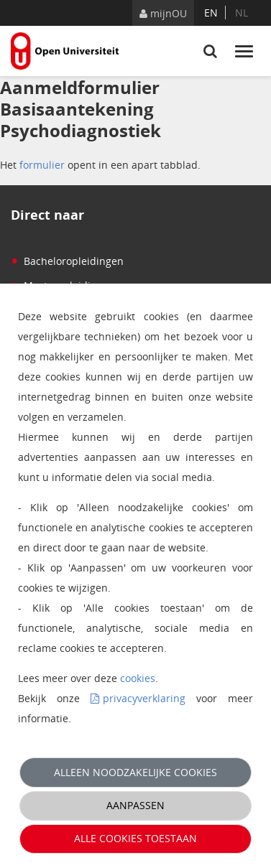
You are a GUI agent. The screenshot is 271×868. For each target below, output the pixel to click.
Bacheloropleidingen (67, 261)
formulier (42, 165)
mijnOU (163, 13)
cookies (138, 678)
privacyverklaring (144, 698)
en (211, 13)
